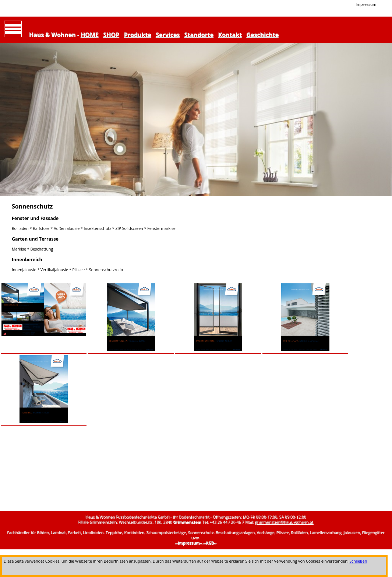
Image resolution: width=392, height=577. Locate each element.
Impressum (366, 4)
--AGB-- (210, 543)
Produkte (138, 35)
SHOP (112, 35)
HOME (90, 35)
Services (168, 35)
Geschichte (263, 35)
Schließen (358, 561)
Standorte (199, 35)
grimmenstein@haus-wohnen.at (284, 522)
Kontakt (230, 35)
